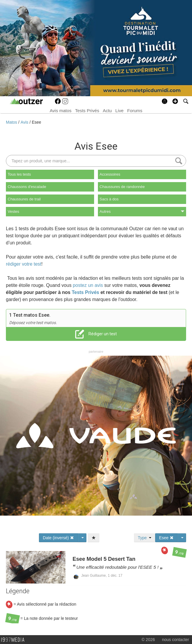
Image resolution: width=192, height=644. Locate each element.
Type (145, 538)
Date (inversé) (58, 538)
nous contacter (175, 640)
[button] (175, 101)
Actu (107, 111)
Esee (37, 122)
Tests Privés (87, 111)
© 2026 (148, 640)
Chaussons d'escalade (27, 187)
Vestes (13, 211)
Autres (142, 211)
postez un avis (88, 285)
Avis (25, 122)
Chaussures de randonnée (122, 187)
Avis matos (60, 111)
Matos (12, 122)
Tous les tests (19, 174)
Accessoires (110, 174)
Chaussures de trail (24, 199)
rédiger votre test (24, 264)
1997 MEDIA (14, 640)
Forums (135, 111)
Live (119, 111)
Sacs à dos (109, 199)
